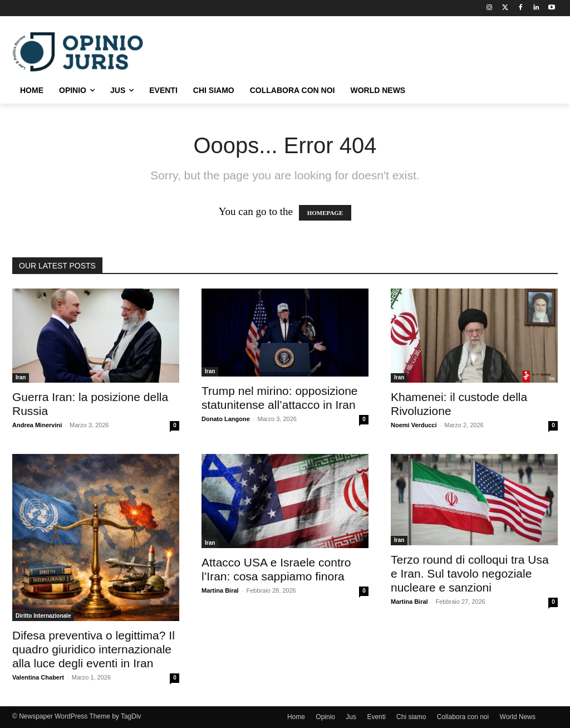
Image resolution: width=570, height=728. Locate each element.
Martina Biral (220, 590)
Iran (21, 377)
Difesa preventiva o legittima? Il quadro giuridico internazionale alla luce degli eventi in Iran (94, 649)
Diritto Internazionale (43, 616)
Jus (351, 717)
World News (518, 717)
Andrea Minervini (37, 425)
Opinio (325, 717)
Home (296, 717)
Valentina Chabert (38, 677)
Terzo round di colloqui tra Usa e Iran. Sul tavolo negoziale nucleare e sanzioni (470, 573)
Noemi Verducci (414, 425)
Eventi (376, 717)
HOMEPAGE (325, 213)
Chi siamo (411, 717)
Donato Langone (226, 419)
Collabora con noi (463, 717)
